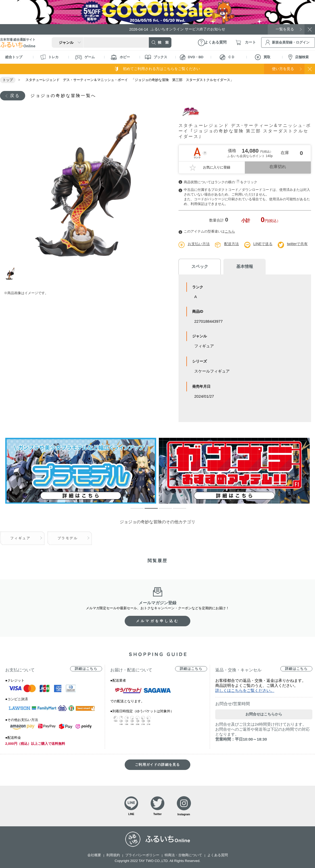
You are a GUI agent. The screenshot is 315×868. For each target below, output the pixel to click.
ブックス (156, 57)
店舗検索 (298, 57)
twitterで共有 (297, 244)
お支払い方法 (199, 244)
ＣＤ (227, 57)
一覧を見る (285, 29)
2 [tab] (147, 511)
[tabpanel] (86, 184)
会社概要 (94, 855)
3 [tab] (161, 511)
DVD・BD (192, 57)
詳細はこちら (86, 669)
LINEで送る (263, 244)
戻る (15, 96)
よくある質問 (218, 855)
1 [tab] (11, 274)
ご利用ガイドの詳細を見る (157, 765)
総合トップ (14, 57)
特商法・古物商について (183, 855)
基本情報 (244, 266)
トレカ (49, 57)
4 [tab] (176, 511)
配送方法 (232, 244)
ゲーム (85, 57)
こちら (230, 231)
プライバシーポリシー (142, 855)
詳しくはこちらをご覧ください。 (245, 690)
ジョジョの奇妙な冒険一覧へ (63, 96)
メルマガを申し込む (157, 621)
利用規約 (113, 855)
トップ (8, 80)
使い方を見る (283, 69)
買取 (263, 57)
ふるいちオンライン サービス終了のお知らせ (177, 29)
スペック (199, 266)
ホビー (120, 57)
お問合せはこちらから (264, 714)
